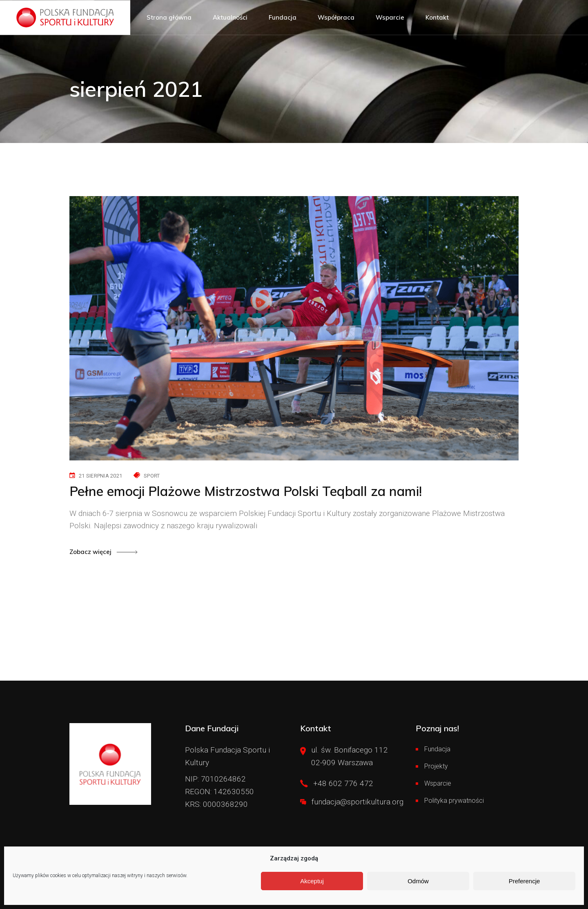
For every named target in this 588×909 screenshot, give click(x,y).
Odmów (418, 881)
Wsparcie (438, 783)
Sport (152, 476)
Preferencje (525, 881)
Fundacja (437, 749)
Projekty (436, 766)
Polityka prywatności (454, 801)
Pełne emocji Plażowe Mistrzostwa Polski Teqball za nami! (246, 491)
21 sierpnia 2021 (100, 476)
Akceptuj (312, 881)
